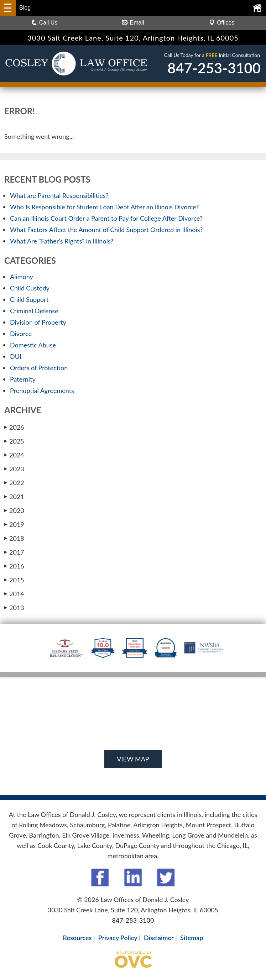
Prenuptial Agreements (42, 391)
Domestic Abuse (33, 345)
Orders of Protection (39, 368)
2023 (14, 469)
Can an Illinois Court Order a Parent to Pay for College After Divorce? (106, 218)
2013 (14, 608)
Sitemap (192, 938)
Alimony (22, 277)
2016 (14, 566)
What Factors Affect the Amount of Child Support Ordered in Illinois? (106, 230)
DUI (16, 356)
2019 (14, 524)
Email (133, 23)
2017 (14, 552)
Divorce (21, 334)
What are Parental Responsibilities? (59, 195)
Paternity (23, 379)
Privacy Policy (118, 938)
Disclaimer (159, 938)
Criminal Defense (34, 311)
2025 (14, 441)
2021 (14, 497)
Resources (77, 938)
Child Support (29, 299)
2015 (14, 580)
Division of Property (38, 322)
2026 (14, 427)
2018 (14, 538)
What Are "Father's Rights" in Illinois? (62, 241)
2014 (14, 594)
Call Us (45, 23)
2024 (14, 455)
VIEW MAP (133, 759)
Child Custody (30, 288)
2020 (14, 510)
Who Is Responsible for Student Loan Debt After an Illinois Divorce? (104, 207)
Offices (222, 23)
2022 (14, 483)
